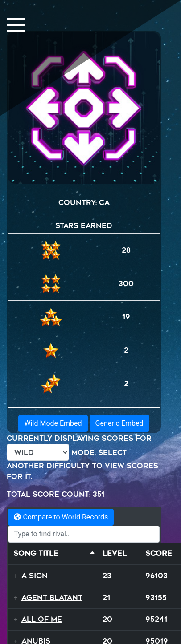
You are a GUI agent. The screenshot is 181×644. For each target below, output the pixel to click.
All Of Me (42, 619)
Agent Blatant (52, 598)
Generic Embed (119, 423)
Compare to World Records (61, 517)
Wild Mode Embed (53, 423)
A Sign (35, 576)
